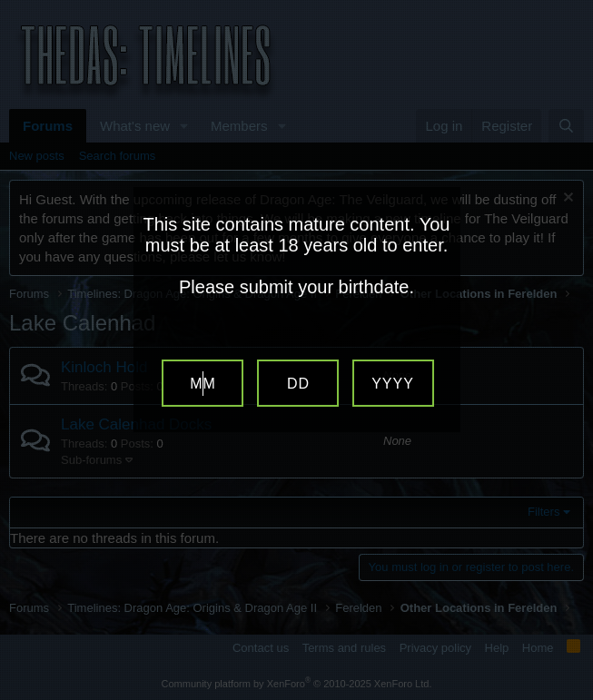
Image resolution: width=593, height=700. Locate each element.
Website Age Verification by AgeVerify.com (570, 695)
